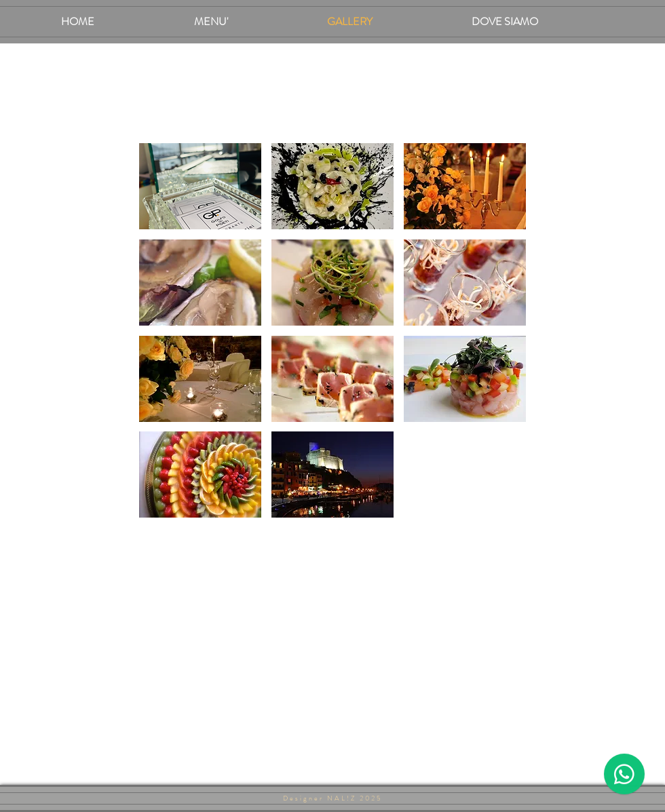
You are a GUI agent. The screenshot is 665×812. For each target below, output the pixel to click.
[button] (200, 186)
